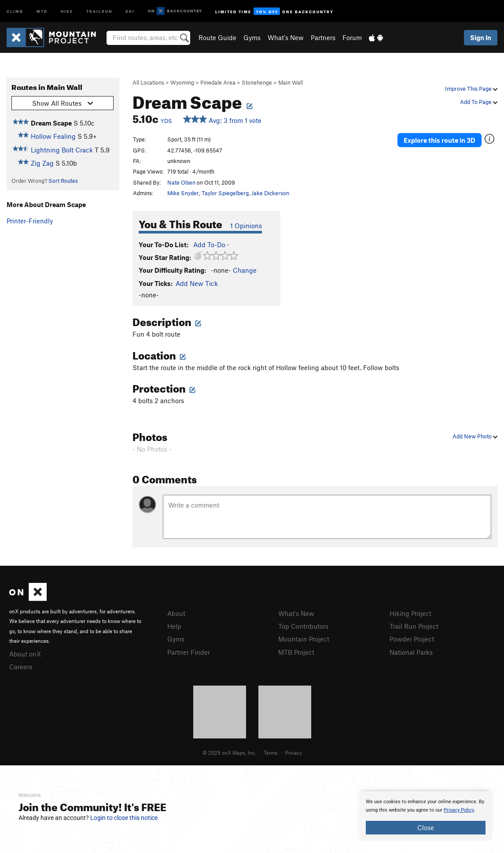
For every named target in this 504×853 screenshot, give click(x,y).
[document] (426, 816)
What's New (286, 37)
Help (174, 626)
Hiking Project (410, 613)
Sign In (481, 37)
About (176, 613)
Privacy (294, 753)
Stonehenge (257, 82)
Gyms (252, 37)
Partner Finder (189, 652)
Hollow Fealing (53, 136)
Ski (130, 11)
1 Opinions (246, 226)
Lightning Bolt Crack (62, 150)
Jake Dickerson (270, 193)
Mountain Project (304, 639)
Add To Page (479, 102)
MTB (42, 11)
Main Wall (291, 82)
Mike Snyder (183, 193)
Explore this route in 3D (440, 140)
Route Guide (217, 37)
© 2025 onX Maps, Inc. (229, 753)
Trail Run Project (414, 626)
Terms (271, 753)
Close (426, 827)
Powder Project (412, 639)
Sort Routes (63, 181)
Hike (67, 11)
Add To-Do (209, 245)
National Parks (411, 652)
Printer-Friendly (30, 221)
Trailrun (99, 11)
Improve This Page (471, 89)
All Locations (148, 82)
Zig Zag (42, 163)
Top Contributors (303, 626)
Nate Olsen (181, 182)
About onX (25, 654)
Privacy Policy (459, 810)
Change (245, 270)
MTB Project (296, 652)
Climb (15, 11)
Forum (352, 37)
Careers (21, 667)
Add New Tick (197, 283)
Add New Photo (475, 436)
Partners (323, 37)
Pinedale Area (218, 82)
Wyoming (182, 82)
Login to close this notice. (125, 818)
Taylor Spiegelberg (225, 193)
